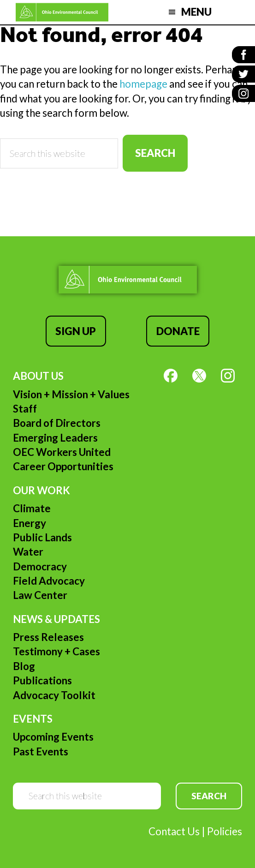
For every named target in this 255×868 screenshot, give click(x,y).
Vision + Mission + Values (71, 394)
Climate (32, 508)
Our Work (42, 490)
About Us (38, 376)
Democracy (40, 566)
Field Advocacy (49, 581)
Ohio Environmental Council (62, 12)
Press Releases (48, 637)
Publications (42, 680)
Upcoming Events (53, 737)
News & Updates (56, 619)
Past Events (41, 751)
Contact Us (174, 831)
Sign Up (76, 331)
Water (28, 552)
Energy (30, 523)
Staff (25, 409)
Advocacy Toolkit (54, 695)
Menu (196, 12)
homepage (143, 84)
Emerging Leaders (55, 438)
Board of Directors (57, 423)
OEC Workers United (62, 452)
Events (33, 719)
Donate (178, 331)
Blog (24, 666)
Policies (225, 831)
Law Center (40, 595)
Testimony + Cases (56, 651)
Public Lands (42, 537)
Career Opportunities (63, 466)
